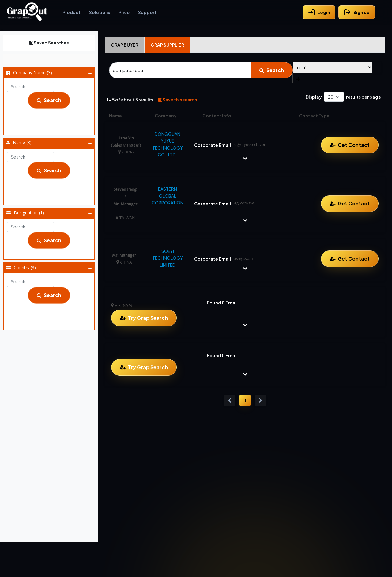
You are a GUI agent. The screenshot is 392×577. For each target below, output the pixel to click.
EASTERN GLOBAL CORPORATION (168, 196)
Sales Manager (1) (51, 252)
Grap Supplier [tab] (167, 45)
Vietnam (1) (51, 323)
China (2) (51, 307)
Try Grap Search (148, 318)
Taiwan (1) (51, 315)
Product (72, 12)
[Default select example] (334, 97)
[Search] (180, 70)
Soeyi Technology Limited (51, 128)
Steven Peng (51, 198)
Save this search (178, 100)
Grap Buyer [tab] (124, 45)
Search (49, 100)
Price (124, 12)
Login (319, 12)
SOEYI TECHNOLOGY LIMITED (168, 258)
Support (147, 12)
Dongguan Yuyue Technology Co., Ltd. (51, 112)
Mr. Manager (51, 190)
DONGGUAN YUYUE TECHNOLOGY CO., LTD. (168, 144)
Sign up (357, 12)
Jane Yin (51, 182)
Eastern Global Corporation (51, 120)
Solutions (100, 12)
